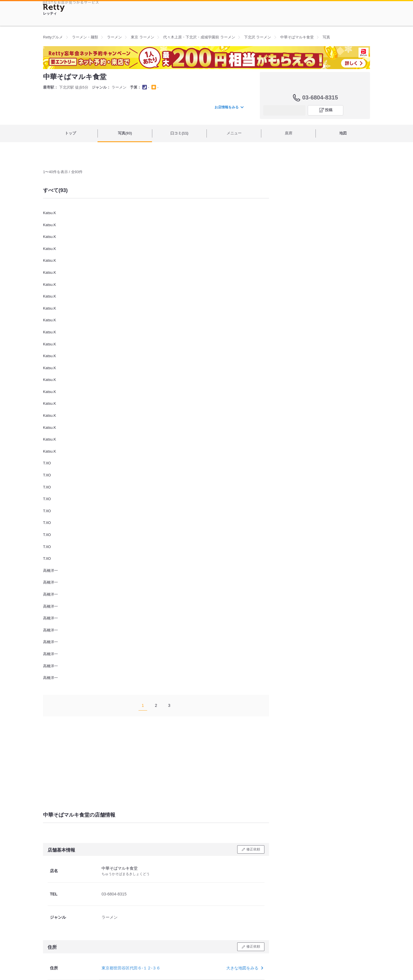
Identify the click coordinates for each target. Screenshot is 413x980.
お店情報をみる (229, 107)
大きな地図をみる (244, 968)
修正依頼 (253, 849)
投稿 (329, 110)
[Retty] (54, 8)
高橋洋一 (50, 571)
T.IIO (47, 463)
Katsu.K (50, 213)
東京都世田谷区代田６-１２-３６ (131, 968)
